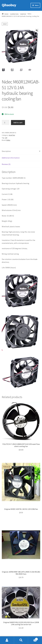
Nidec (8, 140)
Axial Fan (23, 14)
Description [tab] (6, 151)
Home (6, 14)
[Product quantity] (6, 123)
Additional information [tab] (11, 158)
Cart (33, 639)
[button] (37, 30)
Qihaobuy (9, 5)
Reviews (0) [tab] (6, 164)
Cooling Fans (14, 14)
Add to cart (18, 122)
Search (21, 640)
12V (6, 138)
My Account (7, 640)
